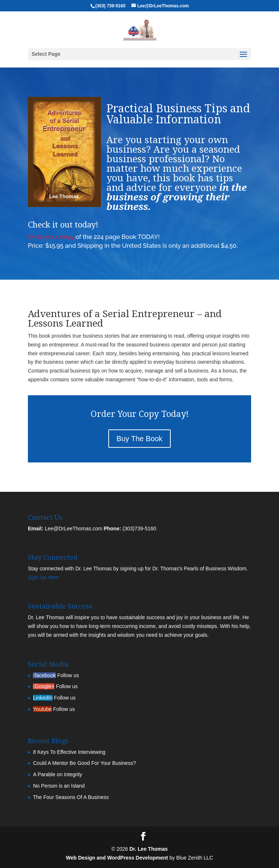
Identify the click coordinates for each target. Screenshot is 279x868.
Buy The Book (139, 439)
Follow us (68, 675)
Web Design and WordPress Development (117, 858)
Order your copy (51, 237)
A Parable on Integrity (58, 774)
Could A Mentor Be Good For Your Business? (84, 763)
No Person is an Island (59, 786)
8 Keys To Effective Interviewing (69, 752)
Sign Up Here (43, 577)
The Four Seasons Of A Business (71, 797)
